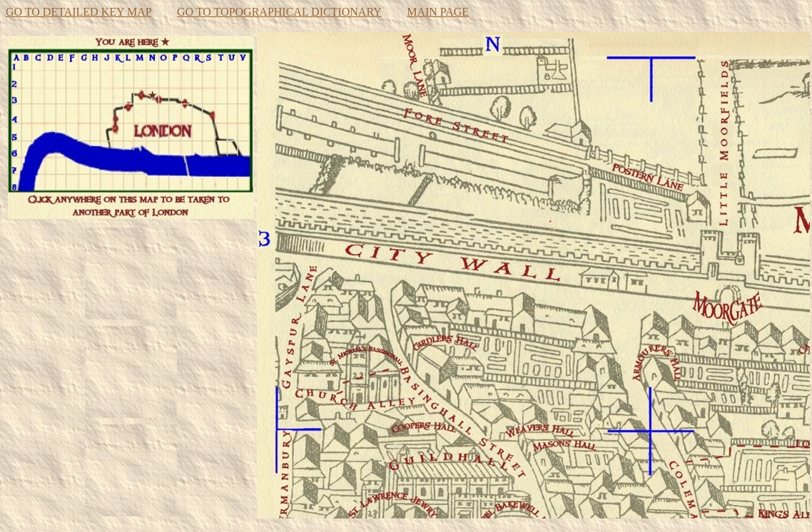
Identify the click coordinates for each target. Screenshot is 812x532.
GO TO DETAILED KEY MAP (78, 12)
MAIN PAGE (438, 12)
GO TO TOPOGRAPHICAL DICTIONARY (279, 12)
